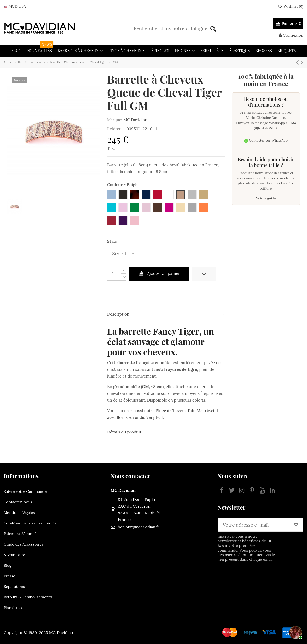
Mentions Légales (19, 512)
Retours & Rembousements (28, 597)
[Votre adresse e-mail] (253, 525)
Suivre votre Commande (25, 491)
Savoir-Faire (14, 555)
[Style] (122, 253)
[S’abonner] (296, 525)
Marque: (115, 120)
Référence (116, 129)
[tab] (166, 315)
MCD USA (15, 6)
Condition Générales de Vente (30, 523)
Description (166, 314)
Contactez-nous (18, 502)
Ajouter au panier (159, 273)
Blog (7, 565)
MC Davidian (135, 120)
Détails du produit (166, 432)
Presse (9, 576)
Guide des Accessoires (24, 544)
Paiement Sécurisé (20, 534)
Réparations (14, 586)
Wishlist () (290, 6)
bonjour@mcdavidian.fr (138, 527)
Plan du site (14, 608)
